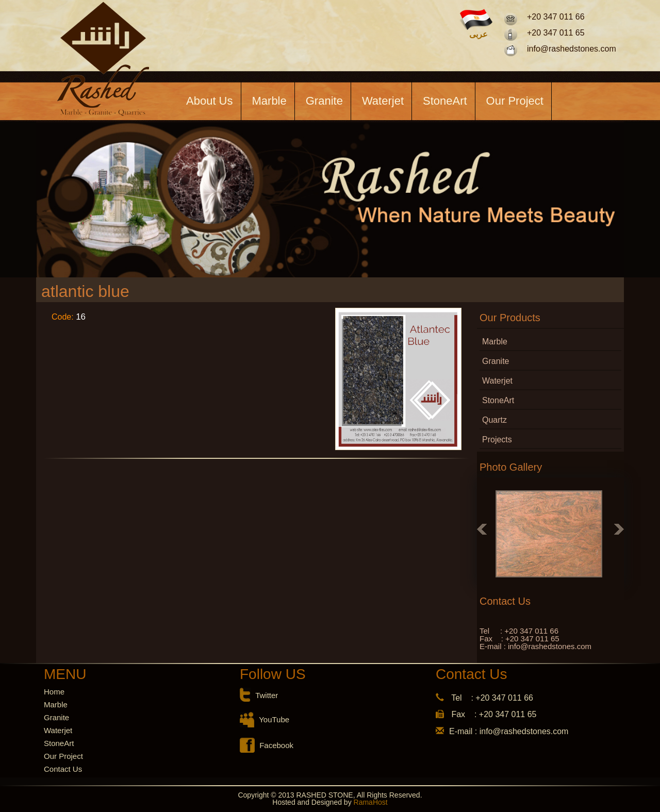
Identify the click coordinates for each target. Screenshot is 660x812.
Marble (269, 101)
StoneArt (445, 101)
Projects (497, 440)
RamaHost (370, 802)
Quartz (494, 420)
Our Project (515, 101)
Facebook (276, 745)
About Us (210, 101)
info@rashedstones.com (572, 49)
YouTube (274, 719)
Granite (324, 101)
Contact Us (63, 769)
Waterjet (383, 101)
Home (54, 692)
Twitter (267, 695)
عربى (478, 35)
